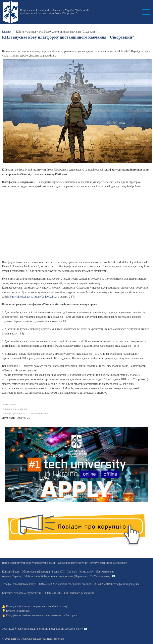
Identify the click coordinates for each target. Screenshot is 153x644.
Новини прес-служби (14, 414)
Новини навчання (40, 414)
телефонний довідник (126, 584)
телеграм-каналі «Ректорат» (61, 615)
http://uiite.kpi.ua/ (20, 297)
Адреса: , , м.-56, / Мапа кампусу (56, 576)
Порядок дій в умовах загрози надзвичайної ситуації (37, 606)
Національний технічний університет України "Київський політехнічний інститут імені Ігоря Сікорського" (54, 12)
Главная (7, 32)
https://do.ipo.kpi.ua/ (45, 297)
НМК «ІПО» (9, 405)
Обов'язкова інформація (36, 572)
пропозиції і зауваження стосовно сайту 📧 (61, 629)
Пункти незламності (18, 611)
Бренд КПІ (58, 572)
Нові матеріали (105, 572)
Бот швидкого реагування (79, 593)
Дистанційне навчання (15, 409)
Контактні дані (11, 572)
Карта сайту (87, 572)
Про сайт (72, 572)
